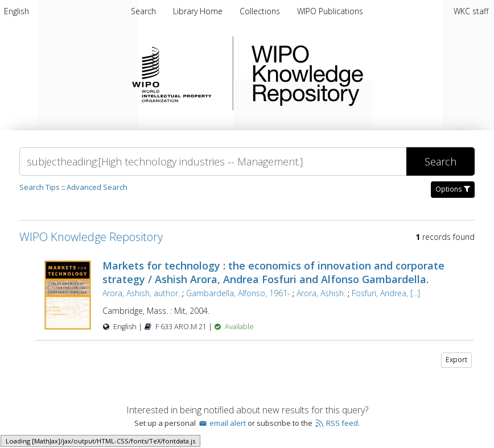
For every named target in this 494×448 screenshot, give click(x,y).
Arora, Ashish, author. (141, 293)
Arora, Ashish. (321, 293)
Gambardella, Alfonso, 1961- (238, 293)
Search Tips (40, 187)
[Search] (213, 161)
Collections (261, 11)
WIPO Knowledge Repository (354, 73)
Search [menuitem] (143, 11)
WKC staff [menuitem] (471, 11)
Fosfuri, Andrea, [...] (386, 293)
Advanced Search (97, 187)
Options (453, 189)
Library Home (199, 11)
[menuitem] (17, 11)
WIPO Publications (330, 11)
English (17, 11)
